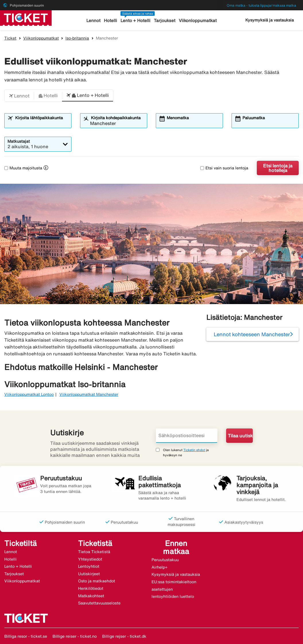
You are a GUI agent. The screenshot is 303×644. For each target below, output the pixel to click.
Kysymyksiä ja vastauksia (270, 20)
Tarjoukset (165, 20)
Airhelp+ (160, 567)
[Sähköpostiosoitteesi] (187, 436)
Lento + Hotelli (135, 20)
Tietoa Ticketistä (94, 552)
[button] (19, 96)
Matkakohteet (91, 596)
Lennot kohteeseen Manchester (252, 334)
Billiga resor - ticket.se (26, 636)
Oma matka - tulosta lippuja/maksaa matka (261, 5)
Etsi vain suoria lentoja (224, 168)
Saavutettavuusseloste (99, 603)
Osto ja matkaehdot (97, 581)
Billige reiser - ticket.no (75, 636)
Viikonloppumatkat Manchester (89, 394)
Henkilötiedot (91, 588)
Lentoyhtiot (89, 566)
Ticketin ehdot (194, 450)
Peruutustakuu (165, 560)
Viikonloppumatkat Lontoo (29, 394)
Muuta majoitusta (23, 168)
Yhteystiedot (90, 559)
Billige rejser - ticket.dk (124, 636)
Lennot (93, 20)
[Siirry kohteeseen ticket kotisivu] (26, 17)
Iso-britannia (77, 38)
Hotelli (110, 20)
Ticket (10, 38)
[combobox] (41, 123)
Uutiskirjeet (89, 574)
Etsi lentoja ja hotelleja (278, 168)
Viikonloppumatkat (198, 20)
